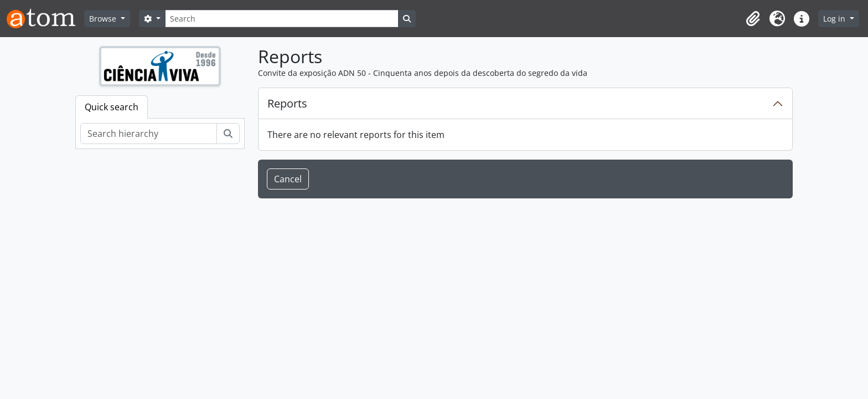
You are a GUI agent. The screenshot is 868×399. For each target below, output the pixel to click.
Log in (835, 19)
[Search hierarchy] (149, 134)
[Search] (282, 19)
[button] (753, 19)
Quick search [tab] (112, 107)
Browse (104, 19)
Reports (287, 103)
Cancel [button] (288, 179)
